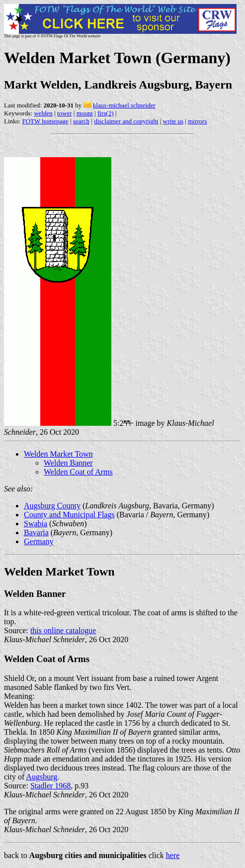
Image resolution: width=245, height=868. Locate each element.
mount (85, 113)
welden (43, 113)
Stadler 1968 (50, 786)
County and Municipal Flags (69, 515)
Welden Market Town (58, 454)
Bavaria (36, 532)
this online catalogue (63, 630)
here (173, 855)
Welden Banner (68, 463)
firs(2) (106, 113)
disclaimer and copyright (126, 121)
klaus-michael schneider (124, 105)
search (81, 121)
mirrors (197, 121)
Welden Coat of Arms (78, 472)
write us (173, 121)
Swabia (36, 524)
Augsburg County (52, 506)
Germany (39, 541)
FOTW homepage (45, 121)
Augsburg (41, 777)
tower (65, 113)
